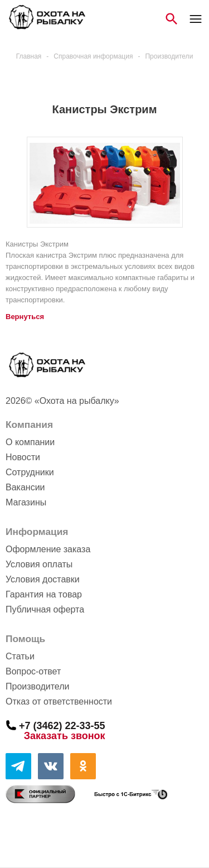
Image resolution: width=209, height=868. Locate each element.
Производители (38, 686)
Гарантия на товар (44, 594)
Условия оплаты (39, 564)
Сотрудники (30, 472)
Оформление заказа (48, 549)
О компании (30, 442)
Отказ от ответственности (59, 701)
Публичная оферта (45, 609)
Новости (23, 457)
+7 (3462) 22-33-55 (62, 725)
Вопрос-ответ (33, 671)
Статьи (20, 656)
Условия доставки (43, 579)
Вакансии (25, 487)
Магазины (26, 502)
